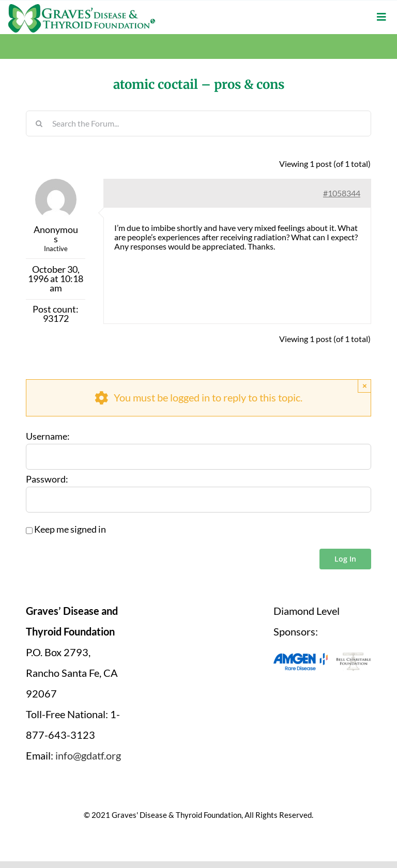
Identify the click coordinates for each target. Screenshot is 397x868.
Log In (345, 559)
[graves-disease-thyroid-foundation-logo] (82, 8)
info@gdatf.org (88, 755)
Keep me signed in (70, 530)
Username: (48, 437)
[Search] (39, 123)
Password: (47, 479)
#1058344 (342, 193)
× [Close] (365, 386)
